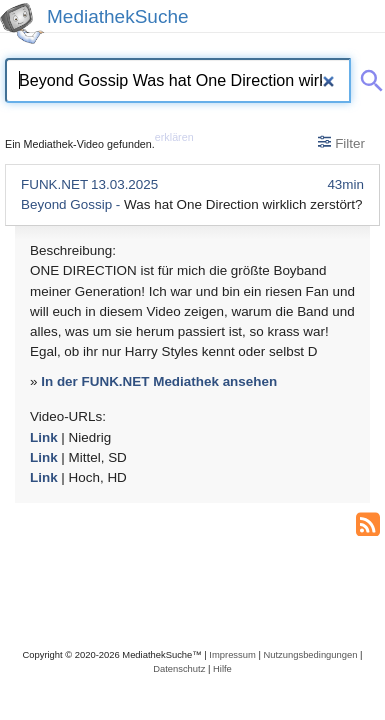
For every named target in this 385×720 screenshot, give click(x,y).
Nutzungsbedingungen (310, 654)
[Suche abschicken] (368, 77)
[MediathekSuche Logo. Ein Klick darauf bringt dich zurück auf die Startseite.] (22, 23)
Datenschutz (179, 668)
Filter (341, 143)
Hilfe (222, 668)
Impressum (232, 654)
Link (44, 437)
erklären (174, 137)
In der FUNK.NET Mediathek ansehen (159, 381)
